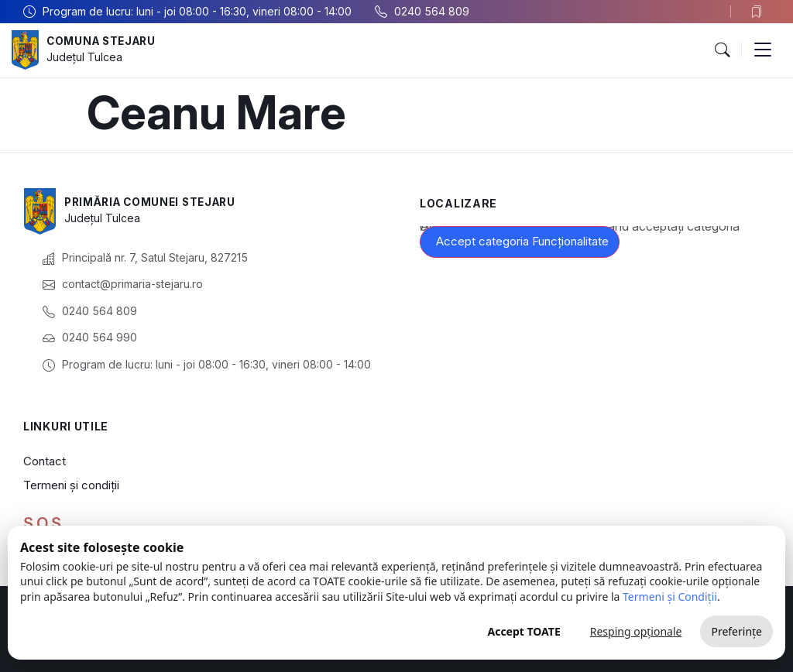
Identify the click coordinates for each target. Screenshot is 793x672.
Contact (45, 461)
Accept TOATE (524, 631)
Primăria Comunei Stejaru (155, 202)
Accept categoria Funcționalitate (522, 241)
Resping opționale (636, 631)
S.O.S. (44, 523)
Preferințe (736, 631)
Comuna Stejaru (104, 41)
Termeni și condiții (71, 485)
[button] (722, 50)
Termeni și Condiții (670, 597)
